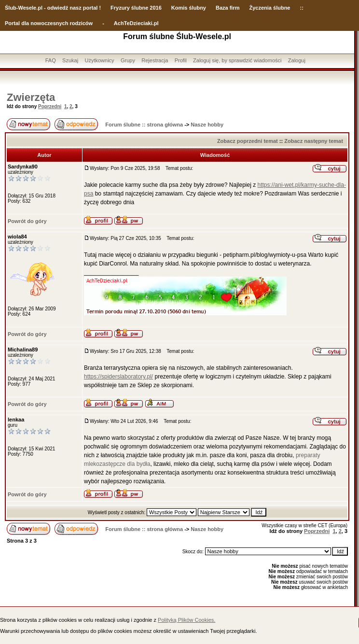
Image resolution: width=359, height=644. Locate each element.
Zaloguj (297, 60)
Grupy (128, 60)
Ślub (11, 8)
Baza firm (228, 8)
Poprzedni (50, 106)
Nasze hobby (207, 125)
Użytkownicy (99, 60)
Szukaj (70, 60)
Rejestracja (155, 60)
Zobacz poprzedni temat (248, 141)
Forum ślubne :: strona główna (144, 125)
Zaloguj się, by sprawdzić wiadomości (237, 60)
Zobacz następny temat (314, 141)
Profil (181, 60)
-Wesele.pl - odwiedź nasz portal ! (59, 8)
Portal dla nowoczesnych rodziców (49, 23)
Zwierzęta (31, 97)
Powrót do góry (27, 221)
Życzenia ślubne (270, 8)
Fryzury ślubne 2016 (136, 8)
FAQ (51, 60)
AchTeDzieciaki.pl (136, 23)
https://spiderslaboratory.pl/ (118, 377)
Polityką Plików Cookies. (186, 620)
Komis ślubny (189, 8)
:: (301, 8)
